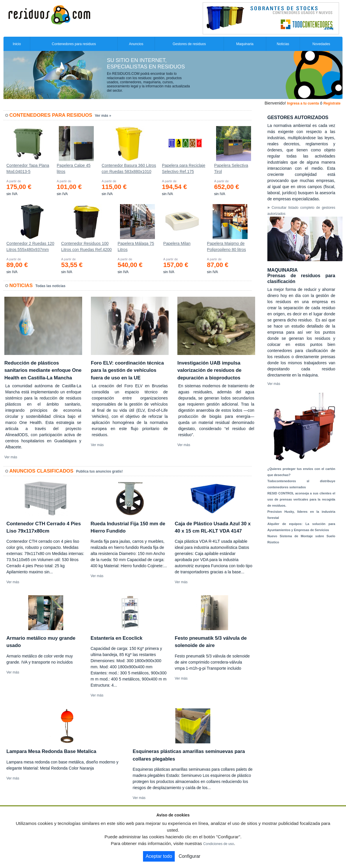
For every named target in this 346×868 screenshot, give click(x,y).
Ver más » (103, 116)
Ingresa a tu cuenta (303, 103)
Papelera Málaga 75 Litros (136, 246)
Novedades (321, 44)
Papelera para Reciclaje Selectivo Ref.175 (184, 168)
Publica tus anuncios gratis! (99, 471)
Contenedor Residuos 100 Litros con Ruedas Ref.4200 (86, 246)
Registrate (332, 103)
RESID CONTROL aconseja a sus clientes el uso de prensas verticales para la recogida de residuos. (301, 499)
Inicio (17, 44)
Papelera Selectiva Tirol (231, 168)
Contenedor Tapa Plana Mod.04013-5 (28, 168)
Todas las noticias (51, 286)
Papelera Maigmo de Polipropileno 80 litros (227, 246)
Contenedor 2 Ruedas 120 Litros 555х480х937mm (30, 246)
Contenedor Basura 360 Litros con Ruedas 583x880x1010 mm (129, 170)
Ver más (11, 457)
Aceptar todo (159, 856)
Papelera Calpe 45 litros (74, 168)
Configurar (189, 856)
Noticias (283, 44)
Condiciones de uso (219, 844)
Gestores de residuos (189, 44)
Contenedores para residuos (74, 44)
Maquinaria (245, 44)
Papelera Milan (177, 243)
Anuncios (136, 44)
